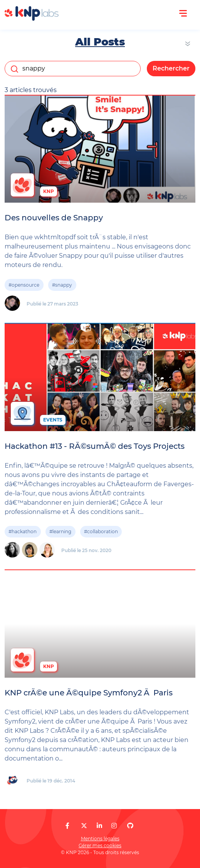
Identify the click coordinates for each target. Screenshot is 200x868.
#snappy (62, 285)
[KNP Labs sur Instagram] (114, 826)
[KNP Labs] (32, 19)
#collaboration (101, 531)
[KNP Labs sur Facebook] (67, 826)
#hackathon (23, 531)
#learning (60, 531)
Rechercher (171, 68)
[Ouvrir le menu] (183, 13)
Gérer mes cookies (100, 845)
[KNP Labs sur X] (84, 826)
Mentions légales (100, 839)
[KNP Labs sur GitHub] (130, 826)
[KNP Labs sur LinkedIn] (99, 826)
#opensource (24, 285)
